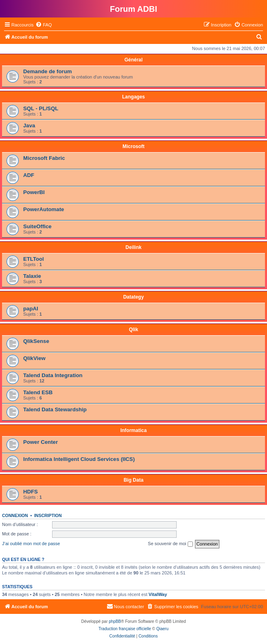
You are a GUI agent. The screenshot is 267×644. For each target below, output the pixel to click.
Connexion (15, 515)
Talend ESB (38, 392)
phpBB (115, 621)
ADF (29, 175)
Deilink (133, 247)
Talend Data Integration (53, 375)
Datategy (134, 297)
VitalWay (158, 594)
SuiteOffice (37, 226)
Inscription (48, 515)
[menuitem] (44, 25)
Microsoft (133, 146)
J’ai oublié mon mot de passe (31, 544)
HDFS (31, 492)
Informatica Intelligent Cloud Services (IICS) (79, 459)
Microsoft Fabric (44, 158)
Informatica (134, 430)
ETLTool (34, 259)
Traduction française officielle (125, 629)
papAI (31, 309)
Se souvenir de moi (170, 544)
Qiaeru (162, 629)
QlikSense (36, 341)
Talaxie (32, 276)
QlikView (34, 358)
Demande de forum (47, 71)
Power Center (40, 442)
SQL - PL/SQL (41, 108)
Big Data (134, 480)
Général (134, 60)
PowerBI (34, 192)
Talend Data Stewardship (55, 409)
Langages (133, 97)
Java (29, 126)
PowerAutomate (44, 209)
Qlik (134, 330)
